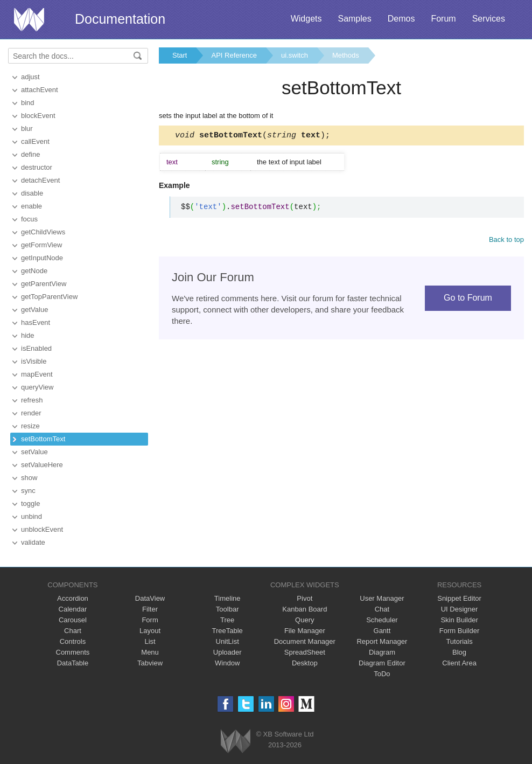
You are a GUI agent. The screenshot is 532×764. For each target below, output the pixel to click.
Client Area (459, 663)
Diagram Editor (382, 663)
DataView (150, 598)
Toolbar (227, 609)
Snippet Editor (459, 598)
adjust (30, 77)
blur (27, 129)
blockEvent (38, 116)
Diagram (382, 652)
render (31, 413)
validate (33, 542)
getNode (34, 271)
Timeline (227, 598)
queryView (37, 387)
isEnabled (36, 348)
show (29, 478)
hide (28, 335)
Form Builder (459, 631)
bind (28, 103)
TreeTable (227, 631)
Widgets (306, 19)
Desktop (305, 663)
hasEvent (36, 322)
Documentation (120, 19)
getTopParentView (49, 297)
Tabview (150, 663)
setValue (34, 452)
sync (28, 491)
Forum (443, 19)
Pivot (304, 598)
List (150, 641)
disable (32, 193)
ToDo (382, 674)
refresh (32, 400)
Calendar (73, 609)
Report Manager (382, 641)
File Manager (305, 631)
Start (180, 55)
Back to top (506, 241)
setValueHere (42, 465)
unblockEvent (42, 529)
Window (227, 663)
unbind (31, 516)
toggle (30, 503)
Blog (459, 652)
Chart (73, 631)
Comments (73, 652)
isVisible (34, 361)
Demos (401, 19)
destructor (37, 167)
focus (29, 219)
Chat (382, 609)
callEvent (35, 141)
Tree (227, 620)
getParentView (44, 284)
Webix (236, 741)
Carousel (73, 620)
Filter (150, 609)
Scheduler (382, 620)
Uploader (227, 652)
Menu (150, 652)
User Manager (382, 598)
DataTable (73, 663)
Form (150, 620)
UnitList (227, 641)
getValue (34, 310)
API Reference (234, 55)
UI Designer (460, 609)
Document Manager (305, 641)
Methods (346, 55)
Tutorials (459, 641)
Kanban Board (304, 609)
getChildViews (43, 232)
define (30, 154)
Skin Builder (459, 620)
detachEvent (40, 180)
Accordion (73, 598)
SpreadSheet (305, 652)
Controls (73, 641)
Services (489, 19)
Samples (354, 19)
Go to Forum (468, 299)
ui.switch (295, 55)
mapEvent (37, 374)
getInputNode (42, 258)
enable (31, 206)
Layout (150, 631)
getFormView (41, 245)
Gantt (382, 631)
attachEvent (40, 90)
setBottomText (43, 439)
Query (304, 620)
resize (30, 426)
